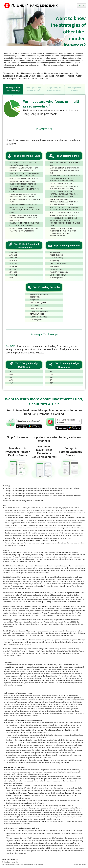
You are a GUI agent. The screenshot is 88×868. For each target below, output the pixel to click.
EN (80, 6)
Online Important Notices (10, 859)
